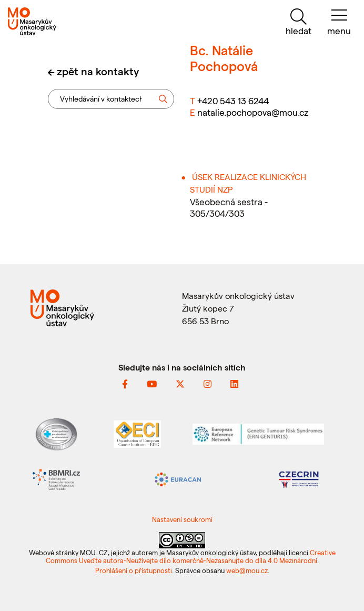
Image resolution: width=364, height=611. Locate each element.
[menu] (339, 22)
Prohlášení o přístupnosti (134, 570)
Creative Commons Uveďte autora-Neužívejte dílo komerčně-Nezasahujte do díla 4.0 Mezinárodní (191, 556)
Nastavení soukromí (182, 519)
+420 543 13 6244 (233, 101)
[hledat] (298, 22)
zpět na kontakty (98, 71)
